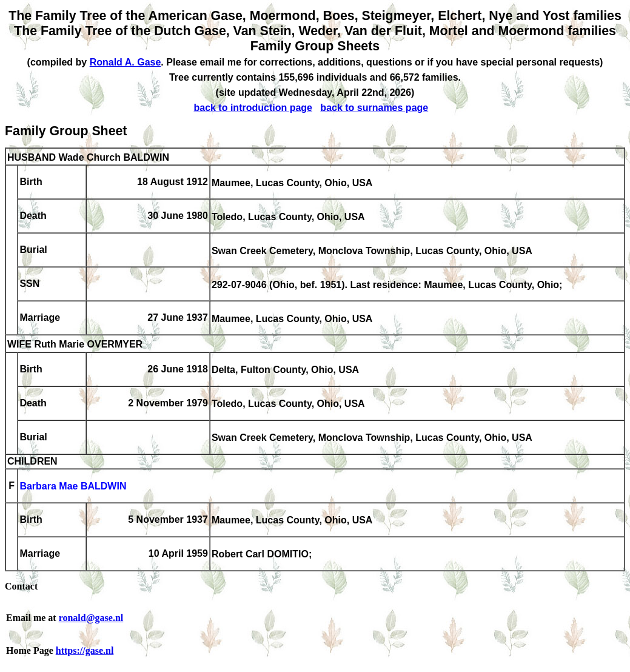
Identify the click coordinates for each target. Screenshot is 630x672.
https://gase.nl (85, 650)
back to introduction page (253, 108)
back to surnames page (374, 108)
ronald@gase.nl (91, 618)
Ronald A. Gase (126, 62)
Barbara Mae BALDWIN (73, 487)
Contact (21, 586)
